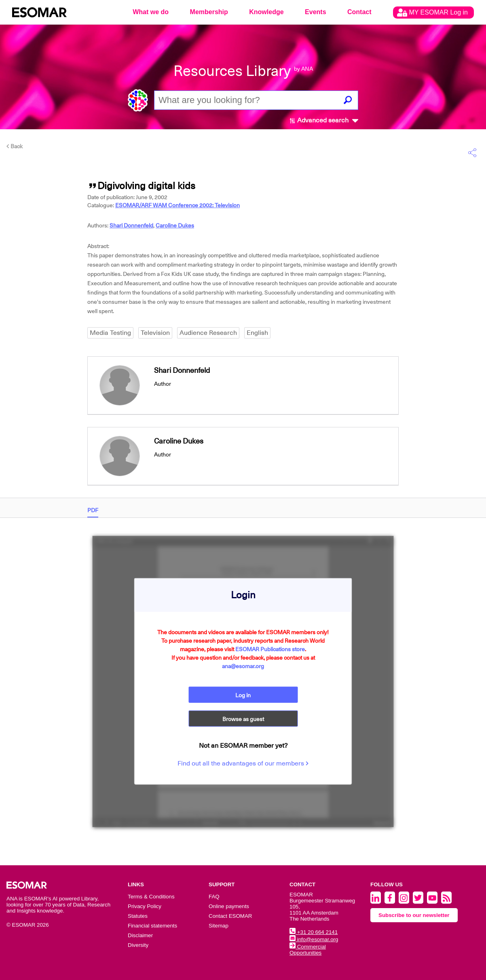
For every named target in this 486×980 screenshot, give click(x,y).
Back (15, 146)
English (257, 333)
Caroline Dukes (175, 225)
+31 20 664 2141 (314, 932)
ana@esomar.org (243, 666)
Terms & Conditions (151, 897)
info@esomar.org (314, 939)
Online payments (229, 906)
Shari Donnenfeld (131, 225)
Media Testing (110, 333)
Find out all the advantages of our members (243, 763)
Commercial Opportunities (308, 950)
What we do (151, 12)
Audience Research (208, 333)
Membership (209, 12)
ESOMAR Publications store (270, 649)
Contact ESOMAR (230, 916)
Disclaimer (140, 935)
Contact (359, 12)
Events (315, 12)
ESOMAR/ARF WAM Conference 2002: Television (177, 205)
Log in (243, 695)
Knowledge (266, 12)
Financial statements (152, 926)
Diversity (138, 945)
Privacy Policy (145, 906)
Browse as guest (243, 719)
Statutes (138, 916)
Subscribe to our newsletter (414, 915)
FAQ (214, 897)
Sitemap (219, 926)
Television (155, 333)
